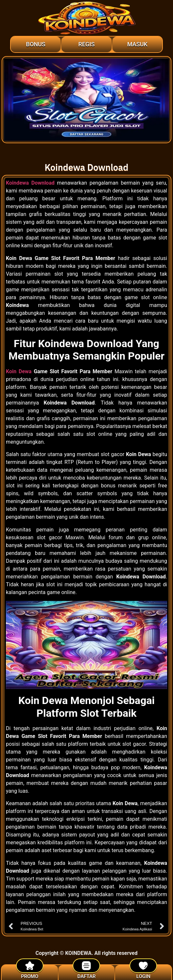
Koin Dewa (19, 371)
